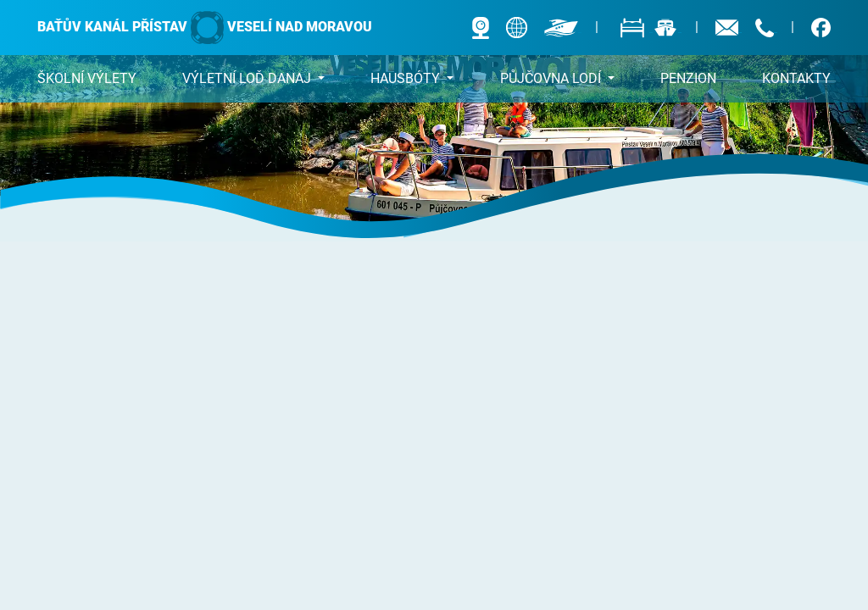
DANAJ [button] (248, 78)
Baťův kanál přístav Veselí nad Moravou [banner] (205, 28)
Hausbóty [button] (407, 78)
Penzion (688, 78)
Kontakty (796, 78)
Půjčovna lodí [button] (552, 78)
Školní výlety (87, 78)
